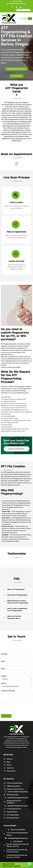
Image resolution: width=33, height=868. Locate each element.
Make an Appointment (17, 449)
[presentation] (14, 711)
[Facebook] (12, 7)
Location (4, 676)
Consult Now (6, 716)
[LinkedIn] (21, 7)
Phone (3, 669)
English (19, 10)
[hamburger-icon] (30, 19)
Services (4, 683)
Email (3, 661)
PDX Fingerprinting (21, 864)
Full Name (5, 654)
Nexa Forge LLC (26, 866)
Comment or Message (8, 691)
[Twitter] (17, 7)
